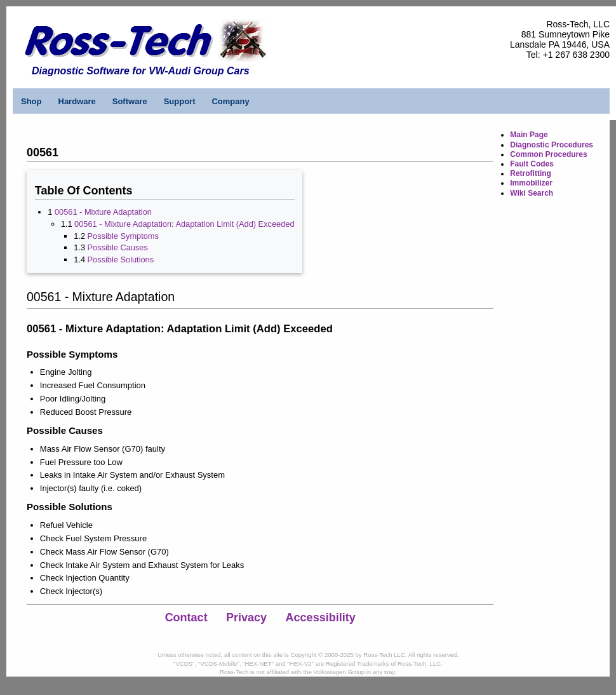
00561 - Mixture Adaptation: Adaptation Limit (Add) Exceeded (184, 224)
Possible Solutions (121, 260)
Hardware (77, 101)
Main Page (529, 135)
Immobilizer (531, 183)
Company (230, 101)
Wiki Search (532, 193)
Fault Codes (532, 164)
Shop (31, 101)
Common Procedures (548, 154)
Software (130, 101)
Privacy (246, 617)
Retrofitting (531, 173)
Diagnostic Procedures (552, 145)
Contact (186, 617)
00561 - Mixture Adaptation (103, 212)
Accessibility (321, 617)
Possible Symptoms (123, 236)
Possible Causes (118, 247)
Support (180, 101)
